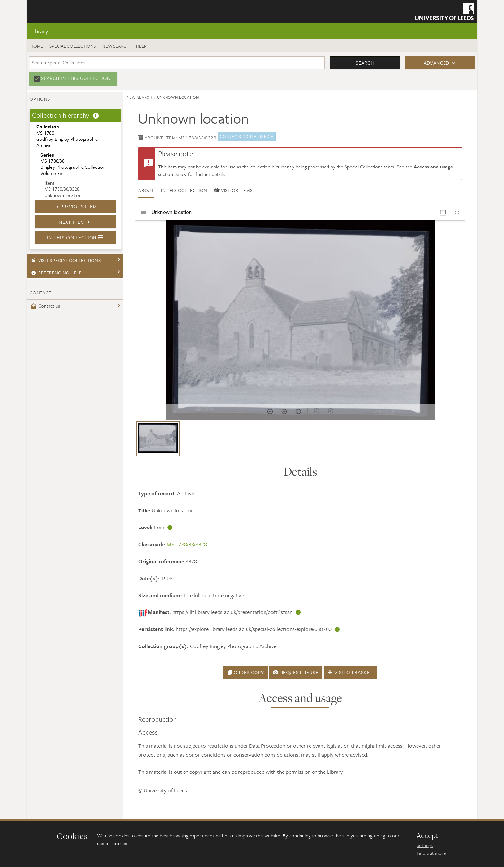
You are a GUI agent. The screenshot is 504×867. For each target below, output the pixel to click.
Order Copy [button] (246, 672)
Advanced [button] (437, 63)
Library (39, 31)
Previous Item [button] (75, 206)
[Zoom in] (270, 411)
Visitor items (233, 190)
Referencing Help (56, 272)
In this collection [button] (75, 237)
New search (116, 46)
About (146, 190)
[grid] (300, 441)
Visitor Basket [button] (350, 672)
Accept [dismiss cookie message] (427, 835)
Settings (425, 845)
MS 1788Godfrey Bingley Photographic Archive (67, 136)
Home (37, 46)
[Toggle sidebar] (143, 212)
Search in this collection (76, 78)
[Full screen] (457, 212)
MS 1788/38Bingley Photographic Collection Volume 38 (73, 164)
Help (141, 46)
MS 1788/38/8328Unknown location (63, 189)
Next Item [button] (75, 222)
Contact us (45, 306)
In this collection (184, 190)
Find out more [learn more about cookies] (431, 853)
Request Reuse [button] (296, 672)
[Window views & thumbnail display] (443, 212)
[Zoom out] (284, 411)
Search (365, 63)
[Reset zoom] (298, 411)
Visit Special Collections (65, 260)
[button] (158, 439)
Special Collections (73, 46)
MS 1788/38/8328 (187, 544)
